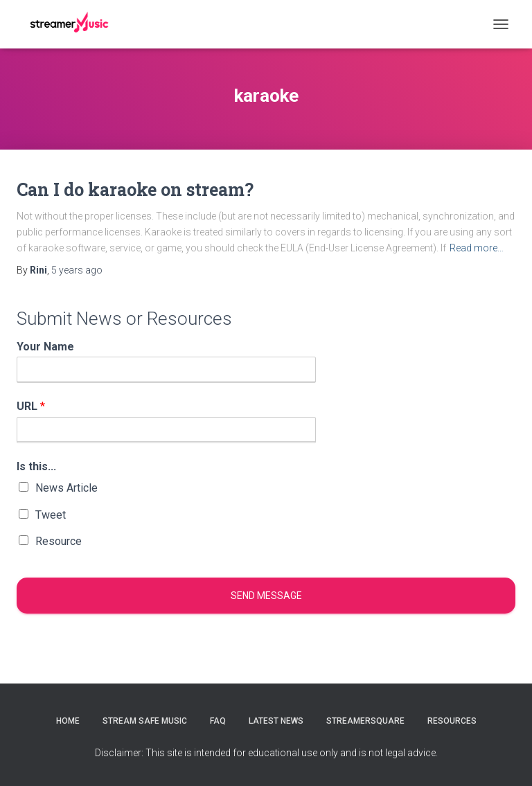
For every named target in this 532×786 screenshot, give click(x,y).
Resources (452, 721)
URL (31, 406)
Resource (59, 541)
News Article (66, 488)
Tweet (51, 515)
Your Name (45, 347)
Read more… (477, 248)
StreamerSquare (365, 721)
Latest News (276, 721)
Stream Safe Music (145, 721)
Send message (266, 596)
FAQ (218, 721)
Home (68, 721)
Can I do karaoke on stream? (135, 189)
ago (77, 270)
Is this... (36, 466)
